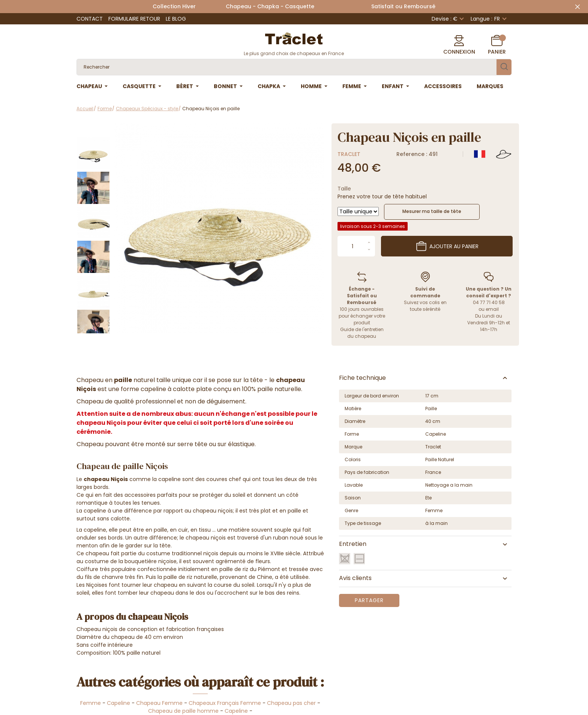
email (492, 309)
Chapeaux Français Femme (225, 703)
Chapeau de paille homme (183, 711)
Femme (91, 703)
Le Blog (176, 19)
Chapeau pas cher (291, 703)
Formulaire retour (134, 19)
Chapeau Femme (159, 703)
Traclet (349, 154)
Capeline (118, 703)
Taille (344, 189)
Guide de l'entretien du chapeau (362, 333)
